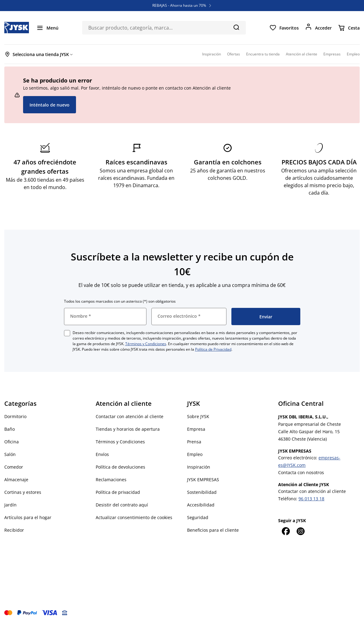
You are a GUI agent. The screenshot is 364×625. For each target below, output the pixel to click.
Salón (10, 454)
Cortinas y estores (23, 492)
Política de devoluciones (120, 467)
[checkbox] (67, 333)
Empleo (195, 454)
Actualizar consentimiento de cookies (134, 517)
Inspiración (199, 467)
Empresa (196, 429)
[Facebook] (286, 531)
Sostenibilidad (202, 492)
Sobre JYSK (198, 416)
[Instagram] (300, 531)
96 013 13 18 (311, 499)
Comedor (14, 467)
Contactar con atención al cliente (130, 416)
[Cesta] (349, 28)
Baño (10, 429)
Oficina (12, 442)
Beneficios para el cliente (213, 530)
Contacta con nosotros (301, 472)
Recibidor (14, 530)
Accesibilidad (201, 505)
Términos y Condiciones (146, 344)
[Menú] (47, 28)
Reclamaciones (111, 480)
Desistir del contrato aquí (122, 505)
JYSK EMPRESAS (203, 480)
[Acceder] (318, 28)
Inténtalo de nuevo (50, 105)
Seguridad (198, 517)
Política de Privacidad (213, 349)
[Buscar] (236, 27)
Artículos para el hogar (28, 517)
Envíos (102, 454)
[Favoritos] (284, 28)
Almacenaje (16, 480)
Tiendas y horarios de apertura (128, 429)
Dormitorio (15, 416)
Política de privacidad (118, 492)
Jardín (10, 505)
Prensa (194, 442)
